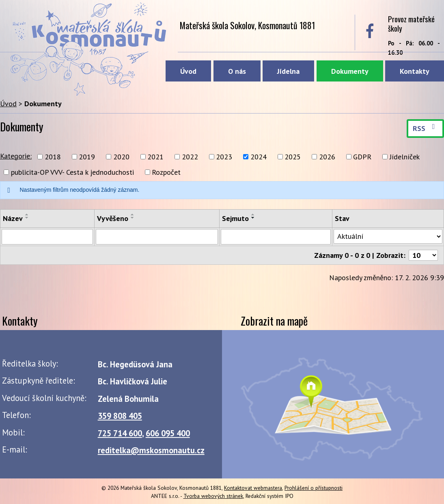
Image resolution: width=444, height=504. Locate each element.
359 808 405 (120, 416)
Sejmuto (235, 218)
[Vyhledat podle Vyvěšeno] (157, 237)
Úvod (188, 71)
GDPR (362, 157)
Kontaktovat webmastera (253, 488)
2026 (327, 157)
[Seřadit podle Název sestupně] (27, 218)
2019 (87, 157)
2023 (224, 157)
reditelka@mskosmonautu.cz (151, 450)
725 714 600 (120, 433)
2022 (190, 157)
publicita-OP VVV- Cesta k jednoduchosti (72, 172)
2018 (53, 157)
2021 (155, 157)
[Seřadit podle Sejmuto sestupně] (253, 218)
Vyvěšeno (113, 218)
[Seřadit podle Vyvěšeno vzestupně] (133, 214)
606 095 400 (168, 433)
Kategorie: (16, 156)
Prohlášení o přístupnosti (314, 488)
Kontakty (415, 71)
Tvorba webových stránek (213, 496)
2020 (121, 157)
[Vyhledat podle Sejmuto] (276, 237)
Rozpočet (166, 172)
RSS (426, 128)
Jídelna (288, 71)
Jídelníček (405, 157)
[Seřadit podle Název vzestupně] (27, 214)
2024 (259, 157)
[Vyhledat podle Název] (47, 237)
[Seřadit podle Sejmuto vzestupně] (253, 214)
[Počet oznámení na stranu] (423, 255)
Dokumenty (350, 71)
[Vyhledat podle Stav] (388, 236)
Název (13, 218)
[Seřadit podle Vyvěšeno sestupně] (133, 218)
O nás (237, 71)
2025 (293, 157)
